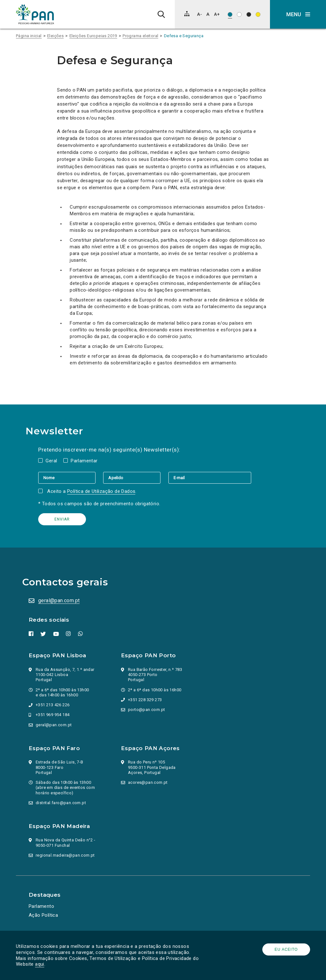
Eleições (55, 36)
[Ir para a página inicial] (35, 14)
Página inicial (29, 36)
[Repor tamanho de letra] (208, 14)
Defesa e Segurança (184, 36)
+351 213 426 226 (53, 705)
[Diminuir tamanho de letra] (199, 14)
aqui (40, 964)
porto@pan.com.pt (146, 710)
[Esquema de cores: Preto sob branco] (239, 14)
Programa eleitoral (140, 36)
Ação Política (43, 915)
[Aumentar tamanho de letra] (217, 14)
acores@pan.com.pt (148, 782)
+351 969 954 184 (53, 715)
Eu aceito (286, 949)
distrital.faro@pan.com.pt (61, 803)
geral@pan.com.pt (59, 600)
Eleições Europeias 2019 (93, 36)
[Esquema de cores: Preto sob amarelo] (258, 14)
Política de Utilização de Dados (101, 491)
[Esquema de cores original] (230, 14)
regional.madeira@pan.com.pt (65, 855)
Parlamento (41, 906)
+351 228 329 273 (145, 700)
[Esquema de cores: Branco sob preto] (249, 14)
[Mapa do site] (187, 14)
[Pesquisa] (161, 14)
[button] (298, 14)
